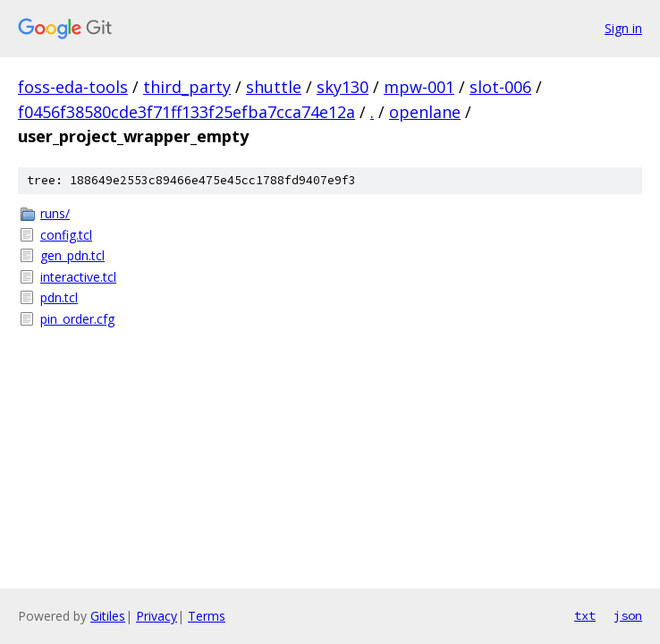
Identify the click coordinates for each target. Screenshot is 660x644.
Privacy (157, 616)
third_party (187, 87)
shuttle (274, 87)
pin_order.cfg (77, 319)
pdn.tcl (59, 297)
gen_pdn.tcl (72, 255)
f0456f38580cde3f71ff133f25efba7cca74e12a (186, 112)
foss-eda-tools (73, 87)
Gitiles (108, 616)
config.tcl (66, 235)
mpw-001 (419, 87)
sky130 (343, 87)
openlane (425, 112)
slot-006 (500, 87)
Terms (207, 616)
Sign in (623, 28)
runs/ (55, 213)
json (628, 615)
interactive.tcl (78, 277)
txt (585, 615)
